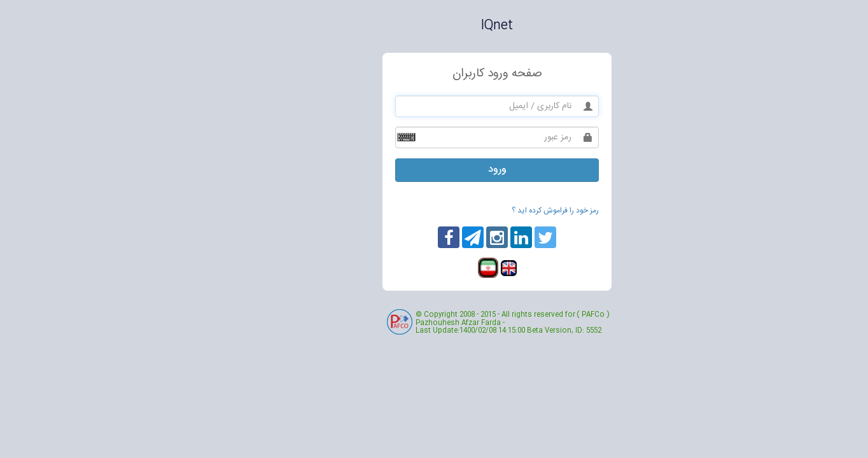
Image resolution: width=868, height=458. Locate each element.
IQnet (434, 26)
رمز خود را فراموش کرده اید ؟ (492, 211)
